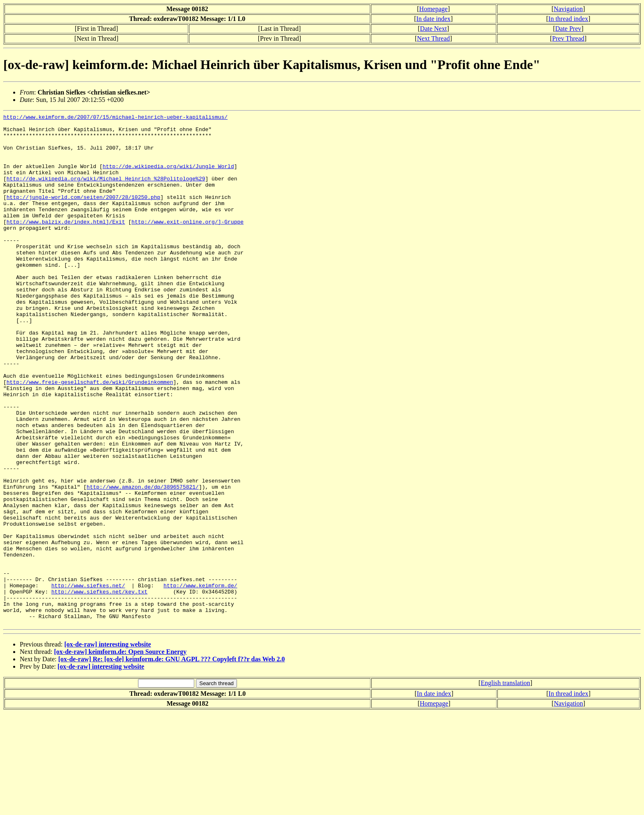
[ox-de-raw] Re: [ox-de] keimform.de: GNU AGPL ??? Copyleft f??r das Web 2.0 (172, 761)
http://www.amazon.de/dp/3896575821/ (143, 562)
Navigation (568, 9)
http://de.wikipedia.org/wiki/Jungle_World (168, 177)
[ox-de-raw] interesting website (107, 747)
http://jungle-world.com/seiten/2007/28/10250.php (83, 214)
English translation (505, 785)
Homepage (434, 9)
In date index (434, 19)
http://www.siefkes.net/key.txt (99, 688)
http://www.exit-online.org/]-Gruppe (187, 244)
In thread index (568, 19)
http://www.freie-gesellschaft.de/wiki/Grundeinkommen (90, 436)
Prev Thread (568, 38)
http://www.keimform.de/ (200, 680)
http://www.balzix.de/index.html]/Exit (66, 244)
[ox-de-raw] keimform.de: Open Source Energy (121, 754)
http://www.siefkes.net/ (88, 680)
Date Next (434, 29)
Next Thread (433, 38)
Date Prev (568, 29)
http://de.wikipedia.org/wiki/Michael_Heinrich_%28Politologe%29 (106, 192)
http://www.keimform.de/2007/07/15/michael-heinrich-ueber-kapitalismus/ (115, 118)
